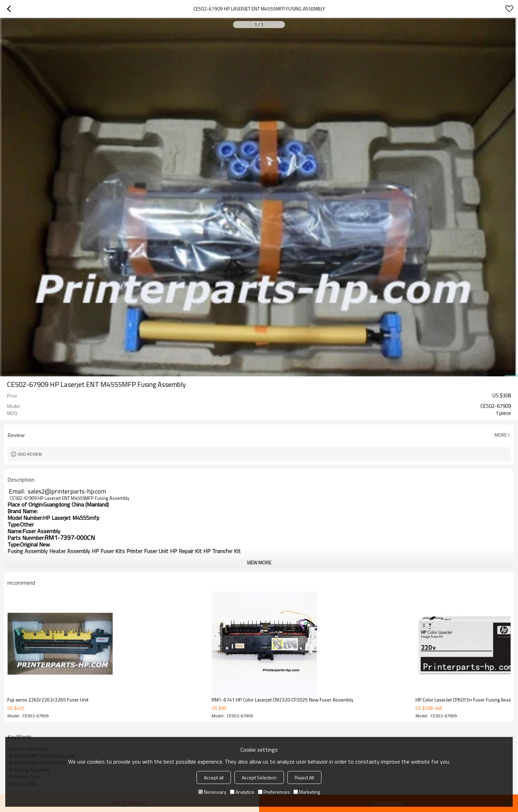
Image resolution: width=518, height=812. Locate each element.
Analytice (242, 792)
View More (259, 562)
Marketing (307, 792)
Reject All (304, 777)
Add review (30, 454)
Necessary (212, 792)
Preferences (274, 792)
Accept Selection (259, 777)
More (501, 435)
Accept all (214, 777)
